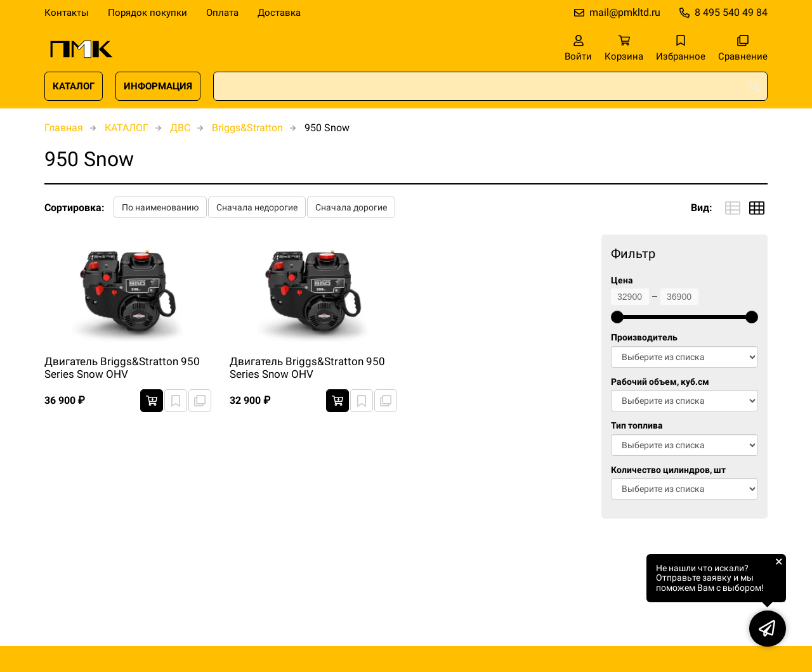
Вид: (702, 208)
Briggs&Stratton (247, 128)
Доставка (279, 13)
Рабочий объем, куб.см (660, 382)
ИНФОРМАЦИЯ (158, 86)
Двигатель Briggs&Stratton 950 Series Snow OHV (122, 368)
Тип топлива (637, 426)
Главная (64, 128)
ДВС (180, 128)
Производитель (644, 338)
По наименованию (160, 207)
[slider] (617, 317)
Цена (622, 281)
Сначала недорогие (257, 207)
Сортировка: (75, 208)
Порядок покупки (147, 13)
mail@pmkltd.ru (625, 12)
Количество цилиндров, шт (668, 470)
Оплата (222, 13)
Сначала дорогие (351, 207)
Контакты (67, 13)
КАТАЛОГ (74, 86)
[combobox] (490, 86)
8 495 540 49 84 (731, 12)
